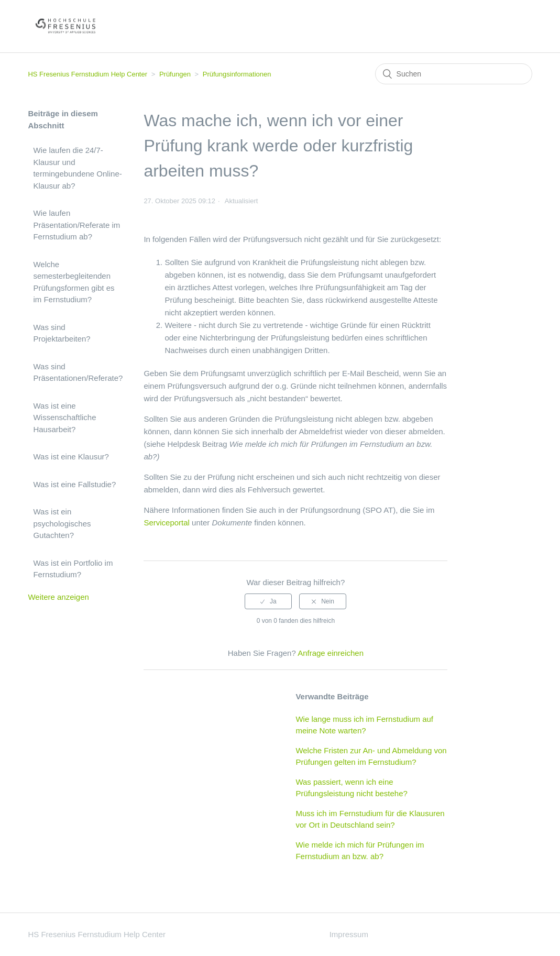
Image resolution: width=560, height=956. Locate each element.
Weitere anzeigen (58, 597)
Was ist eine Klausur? (71, 457)
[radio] (268, 601)
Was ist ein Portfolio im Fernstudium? (73, 569)
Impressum (349, 934)
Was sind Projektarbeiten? (62, 333)
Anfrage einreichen (331, 653)
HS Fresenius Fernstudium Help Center (87, 74)
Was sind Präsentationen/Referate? (78, 372)
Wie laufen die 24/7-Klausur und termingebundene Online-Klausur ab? (77, 168)
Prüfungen (175, 74)
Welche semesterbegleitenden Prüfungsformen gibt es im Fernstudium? (74, 282)
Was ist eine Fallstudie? (74, 484)
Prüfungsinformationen (237, 74)
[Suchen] (454, 74)
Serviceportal (167, 523)
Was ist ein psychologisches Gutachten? (62, 523)
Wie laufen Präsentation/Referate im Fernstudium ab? (76, 225)
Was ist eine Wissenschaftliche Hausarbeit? (64, 417)
